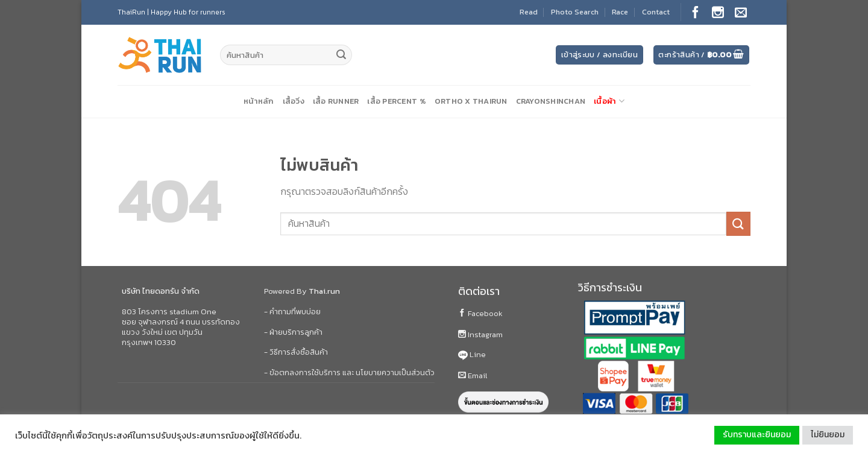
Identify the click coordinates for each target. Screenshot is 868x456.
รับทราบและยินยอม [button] (757, 435)
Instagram (480, 334)
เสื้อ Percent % (396, 101)
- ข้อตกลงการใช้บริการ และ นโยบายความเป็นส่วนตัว (349, 372)
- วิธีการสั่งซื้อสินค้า (296, 352)
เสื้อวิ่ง (294, 101)
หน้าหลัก (259, 101)
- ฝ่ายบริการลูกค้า (293, 332)
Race (620, 12)
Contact (656, 12)
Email (473, 375)
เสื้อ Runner (336, 101)
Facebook (480, 313)
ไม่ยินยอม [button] (828, 435)
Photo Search (575, 12)
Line (472, 354)
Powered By (302, 291)
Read (529, 12)
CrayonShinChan (551, 101)
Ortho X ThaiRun (471, 101)
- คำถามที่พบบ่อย (292, 312)
